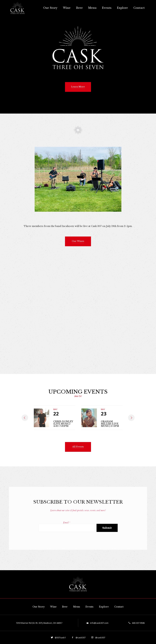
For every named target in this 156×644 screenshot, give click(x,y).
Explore (122, 8)
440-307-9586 (138, 623)
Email (67, 523)
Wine (67, 8)
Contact (139, 8)
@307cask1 (60, 638)
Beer (79, 8)
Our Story (50, 8)
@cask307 (80, 638)
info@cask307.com (99, 623)
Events (107, 8)
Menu (92, 8)
